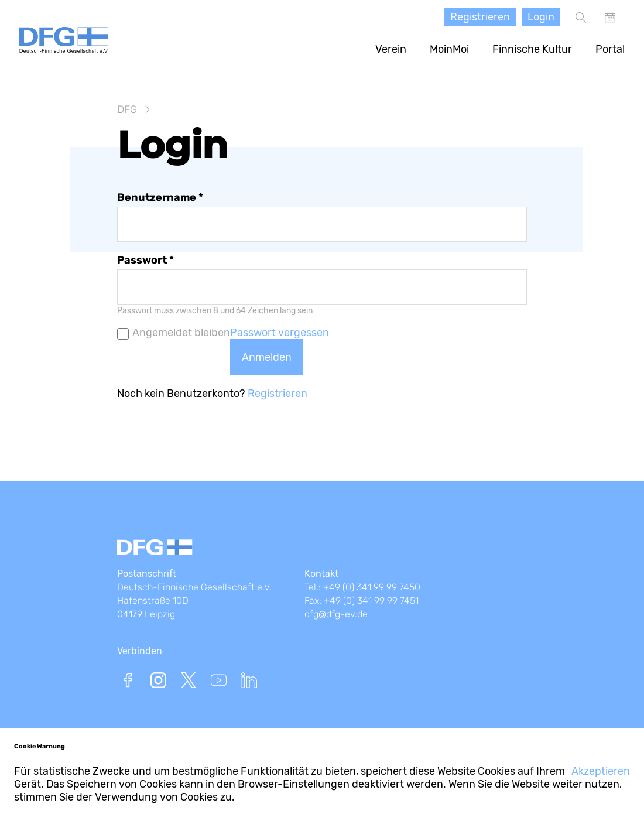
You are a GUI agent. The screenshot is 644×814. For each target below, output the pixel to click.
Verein (391, 49)
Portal (610, 49)
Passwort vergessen (280, 333)
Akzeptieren (601, 771)
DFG (127, 110)
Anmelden (267, 357)
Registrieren (480, 17)
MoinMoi (449, 49)
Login (541, 17)
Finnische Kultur (532, 49)
